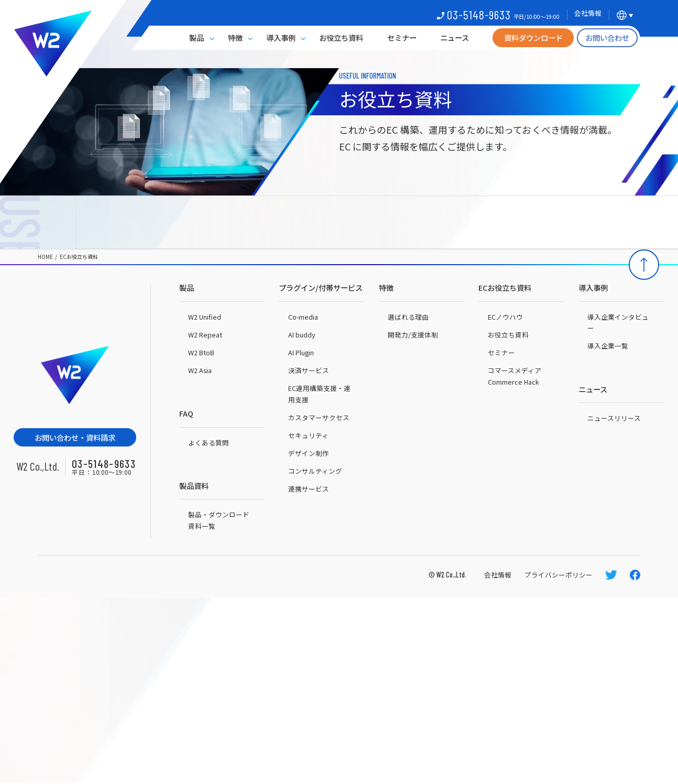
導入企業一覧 (608, 346)
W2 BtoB (201, 352)
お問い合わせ (607, 37)
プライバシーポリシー (559, 575)
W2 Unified (205, 317)
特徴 (235, 37)
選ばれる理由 (408, 317)
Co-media (303, 317)
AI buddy (302, 335)
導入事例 (281, 37)
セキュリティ (308, 435)
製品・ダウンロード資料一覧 (219, 520)
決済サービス (309, 370)
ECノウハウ (505, 317)
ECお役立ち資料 (79, 257)
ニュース (455, 37)
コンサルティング (315, 471)
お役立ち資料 (341, 37)
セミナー (402, 37)
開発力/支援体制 (413, 335)
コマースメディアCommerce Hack (515, 376)
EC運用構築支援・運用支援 (319, 394)
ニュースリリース (614, 418)
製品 (196, 37)
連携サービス (309, 489)
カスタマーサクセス (319, 417)
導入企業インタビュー (618, 323)
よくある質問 (209, 443)
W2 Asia (200, 370)
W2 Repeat (205, 335)
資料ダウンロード (533, 37)
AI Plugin (301, 352)
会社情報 (498, 575)
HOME (45, 257)
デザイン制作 (309, 453)
